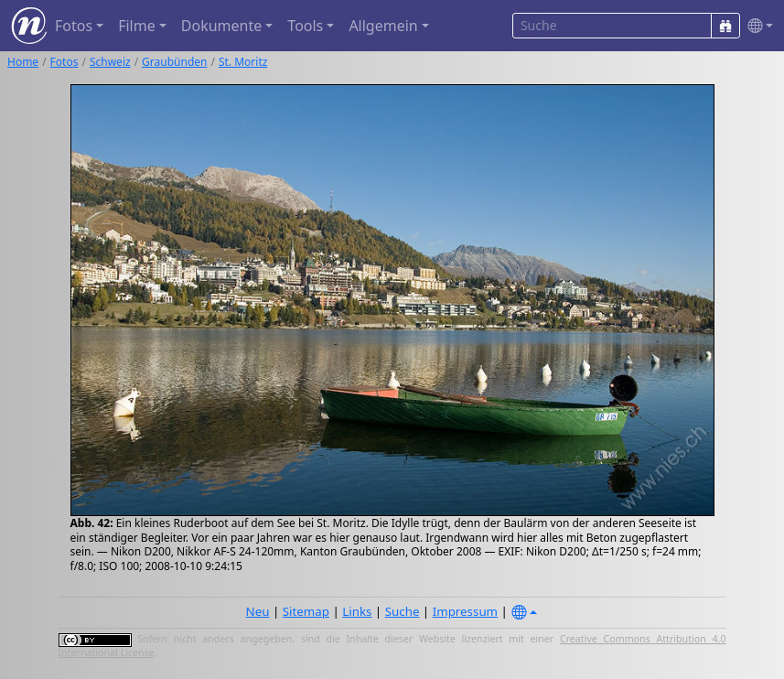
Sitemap (306, 611)
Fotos (64, 62)
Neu (258, 611)
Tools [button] (305, 26)
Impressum (465, 611)
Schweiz (110, 62)
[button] (757, 26)
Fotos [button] (74, 26)
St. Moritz (243, 62)
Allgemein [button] (383, 26)
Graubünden (174, 62)
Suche (403, 611)
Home (23, 62)
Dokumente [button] (221, 26)
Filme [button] (137, 26)
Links (357, 611)
